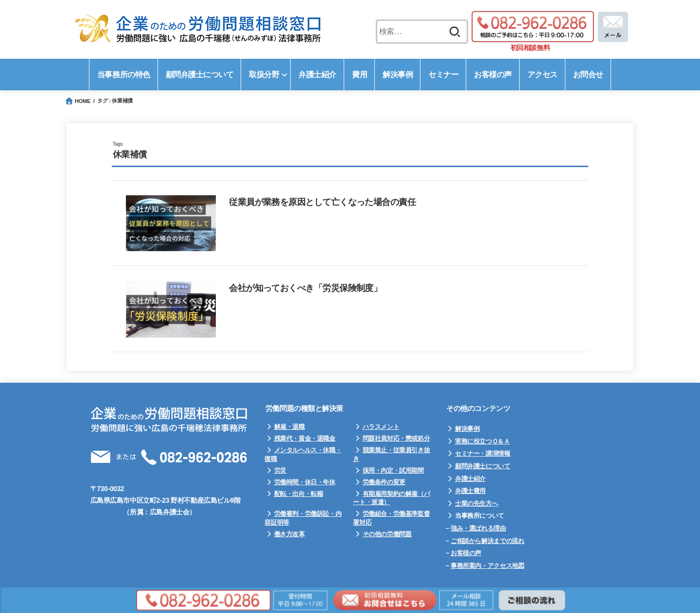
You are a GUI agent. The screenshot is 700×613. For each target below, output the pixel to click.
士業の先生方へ (476, 503)
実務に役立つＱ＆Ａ (482, 441)
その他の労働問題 (387, 534)
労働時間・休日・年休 (305, 482)
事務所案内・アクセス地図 (487, 566)
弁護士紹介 (470, 479)
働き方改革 (289, 534)
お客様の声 (466, 553)
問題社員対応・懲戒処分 (396, 438)
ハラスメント (381, 427)
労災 (280, 470)
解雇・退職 (289, 427)
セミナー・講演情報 (483, 453)
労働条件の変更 (384, 482)
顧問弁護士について (483, 466)
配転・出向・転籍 (299, 494)
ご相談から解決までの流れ (487, 541)
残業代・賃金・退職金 (305, 438)
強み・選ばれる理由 (478, 528)
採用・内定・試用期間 (393, 470)
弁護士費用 (470, 491)
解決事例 (467, 429)
